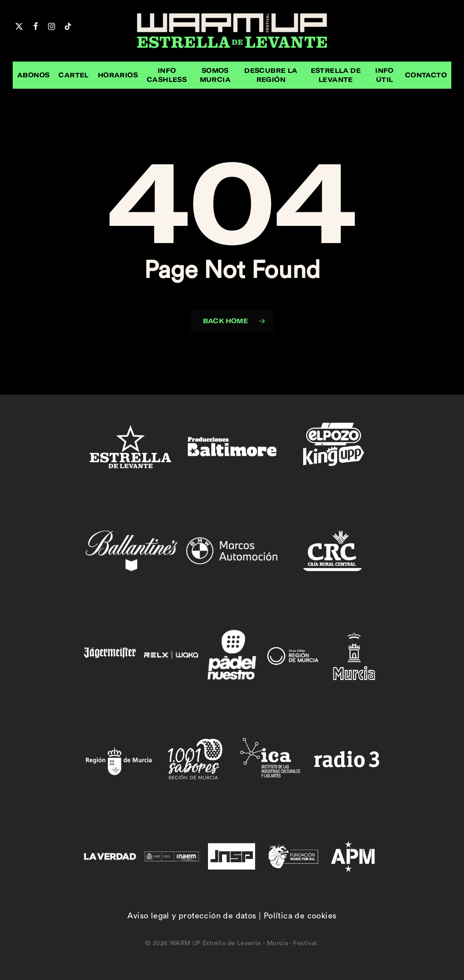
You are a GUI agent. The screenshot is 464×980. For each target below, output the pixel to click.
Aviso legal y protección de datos (192, 916)
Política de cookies (300, 916)
